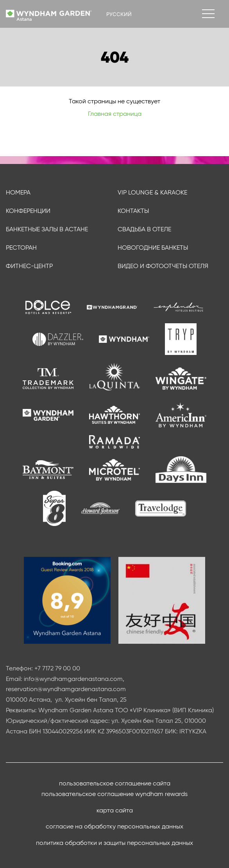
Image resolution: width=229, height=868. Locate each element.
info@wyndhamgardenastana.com (73, 679)
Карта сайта (115, 810)
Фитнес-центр (29, 266)
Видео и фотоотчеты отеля (163, 266)
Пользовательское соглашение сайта (115, 783)
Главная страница (115, 114)
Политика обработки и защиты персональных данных (114, 843)
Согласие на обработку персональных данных (114, 826)
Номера (18, 192)
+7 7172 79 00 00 (57, 668)
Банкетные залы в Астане (47, 229)
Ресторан (21, 248)
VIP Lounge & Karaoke (152, 192)
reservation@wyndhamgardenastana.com (66, 689)
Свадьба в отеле (144, 229)
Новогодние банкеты (153, 248)
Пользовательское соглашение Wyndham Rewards (114, 794)
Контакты (133, 211)
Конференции (28, 211)
